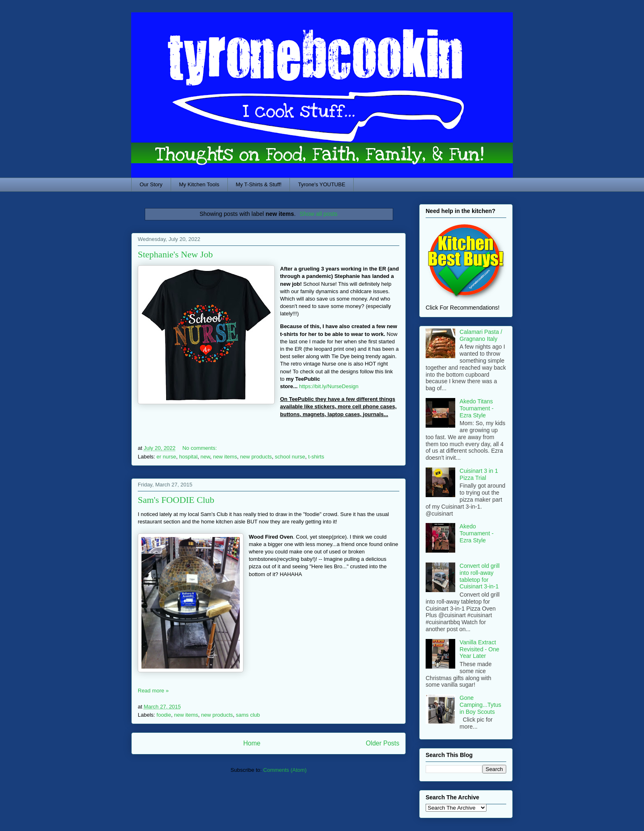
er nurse (167, 457)
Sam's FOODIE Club (176, 500)
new (205, 457)
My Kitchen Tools (199, 184)
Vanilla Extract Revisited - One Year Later (480, 649)
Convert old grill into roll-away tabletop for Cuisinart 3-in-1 (480, 576)
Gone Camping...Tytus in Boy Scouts (481, 705)
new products (256, 457)
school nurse (290, 457)
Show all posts (319, 214)
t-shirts (316, 457)
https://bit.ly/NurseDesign (329, 386)
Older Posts (383, 743)
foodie (164, 715)
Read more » (153, 691)
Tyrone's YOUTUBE (322, 184)
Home (252, 743)
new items (225, 457)
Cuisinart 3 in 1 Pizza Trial (479, 474)
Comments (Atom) (285, 770)
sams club (248, 715)
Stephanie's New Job (175, 254)
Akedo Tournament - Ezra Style (477, 533)
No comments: (200, 448)
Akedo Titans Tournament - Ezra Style (477, 408)
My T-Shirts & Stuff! (259, 184)
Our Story (151, 184)
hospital (188, 457)
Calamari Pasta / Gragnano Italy (481, 335)
